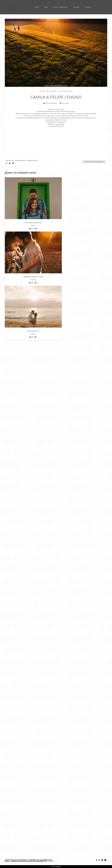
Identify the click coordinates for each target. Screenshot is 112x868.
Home (37, 7)
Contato (88, 7)
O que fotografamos (61, 7)
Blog (46, 7)
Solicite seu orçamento (94, 802)
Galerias (76, 7)
